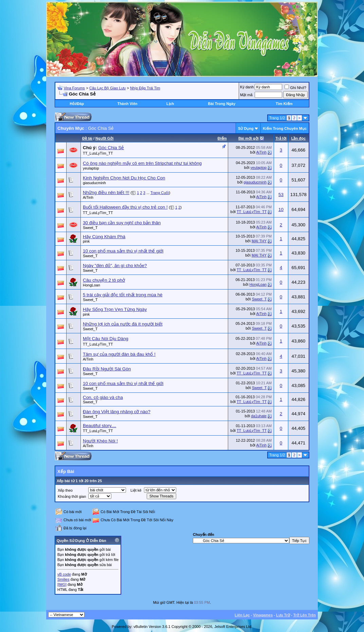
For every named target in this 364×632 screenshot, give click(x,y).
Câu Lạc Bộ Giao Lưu (107, 88)
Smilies (63, 579)
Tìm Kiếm (284, 104)
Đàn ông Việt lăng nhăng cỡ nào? (117, 412)
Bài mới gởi (249, 138)
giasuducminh (94, 183)
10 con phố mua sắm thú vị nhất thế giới (123, 251)
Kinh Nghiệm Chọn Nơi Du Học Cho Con (124, 178)
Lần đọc (298, 138)
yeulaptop (91, 168)
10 (281, 209)
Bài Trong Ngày (222, 104)
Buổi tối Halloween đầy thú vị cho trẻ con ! (125, 207)
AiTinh (261, 152)
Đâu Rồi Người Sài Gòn (107, 369)
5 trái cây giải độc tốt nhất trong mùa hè (123, 295)
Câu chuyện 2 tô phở (104, 280)
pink (86, 241)
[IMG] (62, 584)
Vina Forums (74, 88)
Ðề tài (87, 138)
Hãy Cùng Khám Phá (104, 237)
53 (281, 195)
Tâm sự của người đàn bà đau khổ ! (119, 354)
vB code (64, 574)
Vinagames (263, 615)
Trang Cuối (160, 193)
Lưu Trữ (283, 615)
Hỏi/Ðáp (77, 104)
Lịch (170, 104)
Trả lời (281, 138)
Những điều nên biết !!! (106, 192)
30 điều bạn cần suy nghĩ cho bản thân (122, 223)
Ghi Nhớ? (295, 88)
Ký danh (247, 87)
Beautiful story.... (99, 426)
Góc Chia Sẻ (111, 148)
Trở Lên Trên (305, 615)
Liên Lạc (242, 615)
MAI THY (259, 241)
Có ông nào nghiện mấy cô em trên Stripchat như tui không (142, 163)
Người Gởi (104, 138)
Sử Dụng (246, 128)
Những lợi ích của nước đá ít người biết (123, 324)
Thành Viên (128, 104)
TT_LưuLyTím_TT (98, 153)
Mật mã (246, 95)
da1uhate (259, 416)
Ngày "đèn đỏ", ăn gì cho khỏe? (115, 266)
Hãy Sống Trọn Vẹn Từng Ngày (115, 309)
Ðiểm (222, 138)
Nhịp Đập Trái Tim (145, 88)
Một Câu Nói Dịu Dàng (106, 339)
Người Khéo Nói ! (100, 441)
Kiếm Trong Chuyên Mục (285, 128)
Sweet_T (90, 228)
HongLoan (92, 285)
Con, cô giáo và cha (103, 397)
